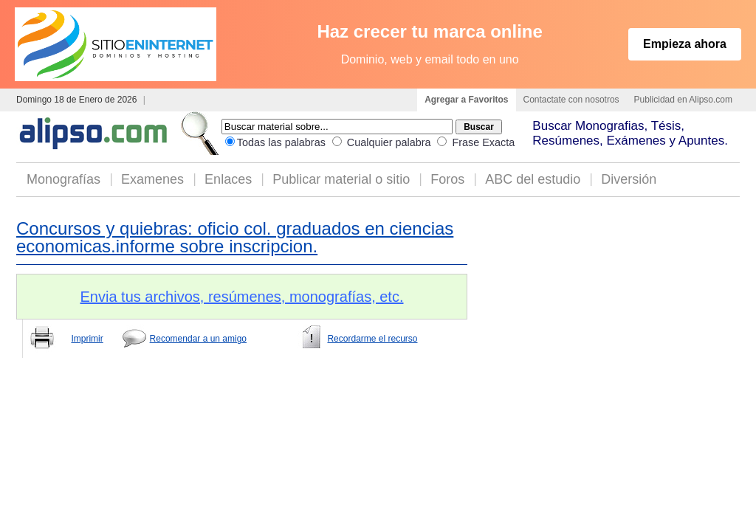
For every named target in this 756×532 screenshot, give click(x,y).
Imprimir (87, 339)
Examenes (152, 179)
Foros (447, 179)
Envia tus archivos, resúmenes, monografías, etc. (242, 297)
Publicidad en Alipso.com (683, 100)
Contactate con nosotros (571, 100)
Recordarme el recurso (372, 339)
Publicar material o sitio (341, 179)
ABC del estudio (533, 179)
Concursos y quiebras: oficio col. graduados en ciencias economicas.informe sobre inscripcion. (235, 237)
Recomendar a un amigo (198, 339)
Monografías (63, 179)
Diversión (629, 179)
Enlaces (228, 179)
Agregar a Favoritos (466, 100)
